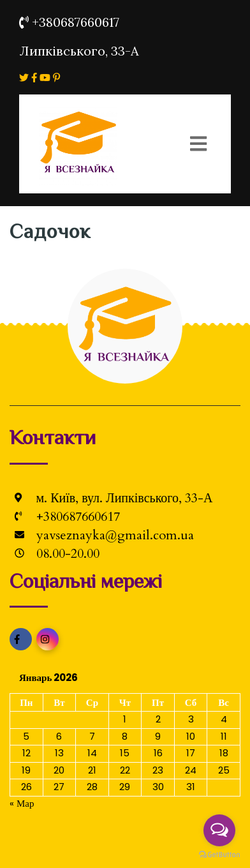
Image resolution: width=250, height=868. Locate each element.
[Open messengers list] (219, 830)
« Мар (22, 803)
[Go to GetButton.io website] (219, 855)
